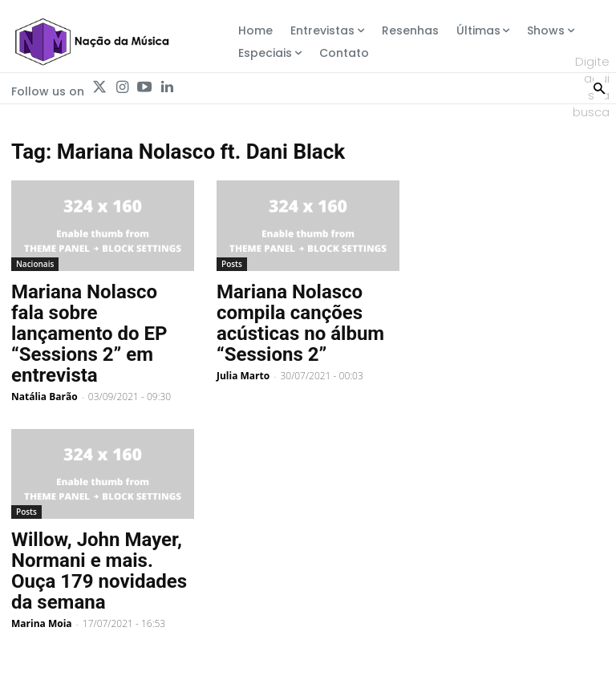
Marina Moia (42, 623)
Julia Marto (243, 376)
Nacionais (35, 264)
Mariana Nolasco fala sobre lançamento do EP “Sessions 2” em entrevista (89, 334)
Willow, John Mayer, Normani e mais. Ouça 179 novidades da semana (99, 571)
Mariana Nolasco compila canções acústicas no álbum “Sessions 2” (300, 323)
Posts (232, 264)
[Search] (599, 87)
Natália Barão (45, 397)
